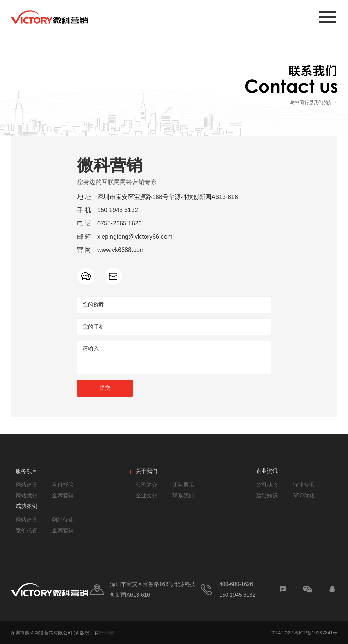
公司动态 (267, 485)
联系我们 (183, 495)
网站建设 (27, 485)
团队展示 (183, 485)
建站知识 (267, 495)
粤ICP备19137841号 (316, 633)
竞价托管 (63, 485)
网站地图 (107, 633)
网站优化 (27, 495)
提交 (105, 388)
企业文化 (146, 495)
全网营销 (63, 495)
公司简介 (146, 485)
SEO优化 (304, 495)
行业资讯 (303, 485)
